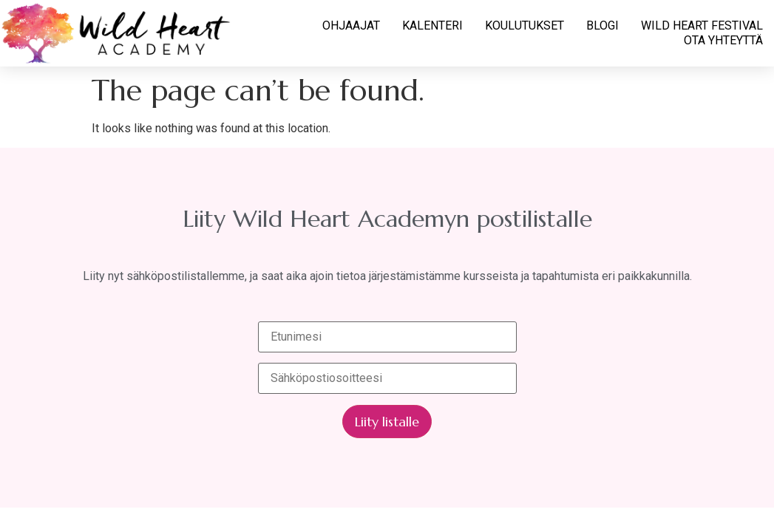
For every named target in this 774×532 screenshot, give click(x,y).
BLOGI (602, 25)
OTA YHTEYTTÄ (723, 40)
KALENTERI (432, 25)
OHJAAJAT (351, 25)
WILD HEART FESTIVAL (702, 25)
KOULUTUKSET (525, 25)
